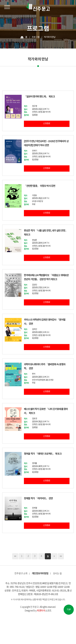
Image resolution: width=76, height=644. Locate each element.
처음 (15, 556)
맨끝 (61, 556)
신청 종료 (47, 124)
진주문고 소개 (21, 574)
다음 (54, 556)
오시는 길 (57, 574)
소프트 (44, 611)
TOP (69, 610)
